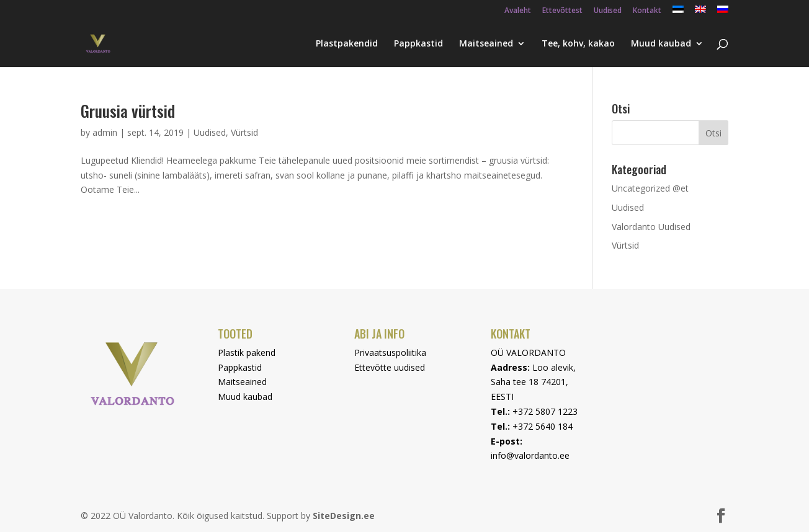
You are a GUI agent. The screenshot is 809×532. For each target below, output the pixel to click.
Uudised (608, 11)
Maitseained (486, 44)
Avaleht (518, 11)
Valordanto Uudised (651, 227)
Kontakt (647, 11)
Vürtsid (244, 132)
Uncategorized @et (650, 188)
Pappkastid (418, 44)
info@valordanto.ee (530, 455)
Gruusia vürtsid (128, 111)
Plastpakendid (347, 44)
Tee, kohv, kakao (578, 44)
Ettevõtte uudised (390, 367)
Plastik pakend (247, 352)
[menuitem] (678, 13)
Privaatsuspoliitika (390, 352)
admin (105, 132)
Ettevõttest (562, 11)
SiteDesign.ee (344, 516)
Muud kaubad (661, 44)
